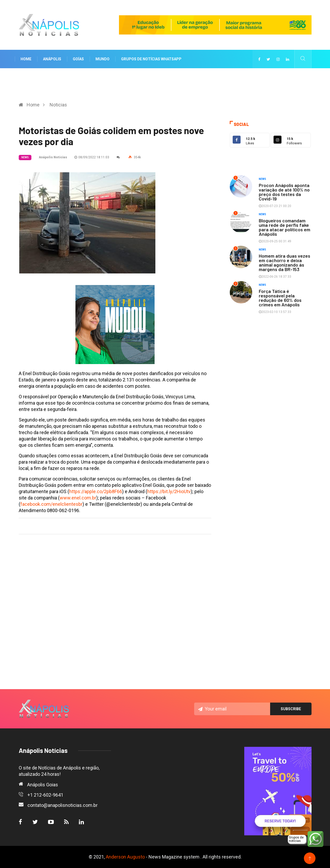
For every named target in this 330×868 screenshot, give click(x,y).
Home (26, 59)
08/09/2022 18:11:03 (92, 157)
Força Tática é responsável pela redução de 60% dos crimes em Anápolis (280, 298)
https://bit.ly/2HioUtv (169, 491)
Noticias (58, 105)
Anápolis (52, 59)
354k (135, 157)
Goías (78, 59)
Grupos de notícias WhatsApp (151, 59)
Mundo (102, 59)
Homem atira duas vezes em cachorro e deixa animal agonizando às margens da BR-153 (284, 263)
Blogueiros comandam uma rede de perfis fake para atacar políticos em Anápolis (284, 227)
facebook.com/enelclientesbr (51, 504)
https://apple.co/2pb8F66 (96, 491)
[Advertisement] (115, 602)
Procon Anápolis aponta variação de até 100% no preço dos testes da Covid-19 (284, 192)
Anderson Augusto (125, 857)
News (25, 157)
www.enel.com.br (78, 498)
